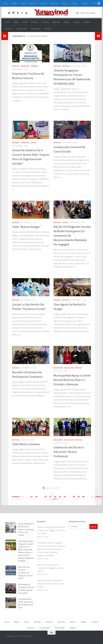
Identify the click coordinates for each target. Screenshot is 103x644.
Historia (48, 29)
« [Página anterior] (23, 496)
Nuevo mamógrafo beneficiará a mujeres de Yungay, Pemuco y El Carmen (26, 529)
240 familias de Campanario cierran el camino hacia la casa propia (51, 584)
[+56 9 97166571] (96, 638)
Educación (58, 368)
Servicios (25, 66)
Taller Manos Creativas (26, 444)
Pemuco (9, 29)
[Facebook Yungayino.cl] (81, 638)
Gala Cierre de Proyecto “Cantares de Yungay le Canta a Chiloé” (25, 573)
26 (45, 496)
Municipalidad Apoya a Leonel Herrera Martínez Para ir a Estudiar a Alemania (72, 380)
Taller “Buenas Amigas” (26, 227)
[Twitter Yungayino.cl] (86, 638)
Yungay (74, 3)
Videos (65, 3)
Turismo (85, 3)
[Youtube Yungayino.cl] (91, 638)
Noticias (33, 3)
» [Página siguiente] (92, 496)
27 (50, 496)
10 (31, 496)
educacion (69, 368)
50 (79, 496)
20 (36, 496)
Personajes (36, 29)
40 (74, 496)
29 (60, 496)
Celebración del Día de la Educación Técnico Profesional (69, 452)
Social (34, 143)
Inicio (5, 3)
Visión (23, 3)
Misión (14, 3)
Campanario (22, 29)
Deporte (54, 3)
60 (83, 496)
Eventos (43, 3)
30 (65, 496)
